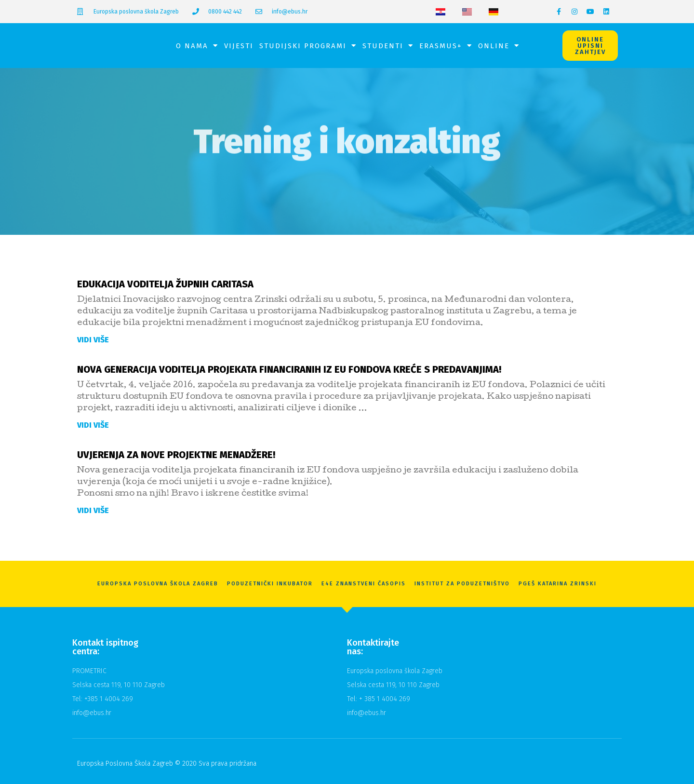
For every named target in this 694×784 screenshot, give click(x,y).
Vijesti (239, 46)
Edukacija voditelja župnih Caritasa (165, 284)
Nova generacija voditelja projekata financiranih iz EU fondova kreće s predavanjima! (289, 369)
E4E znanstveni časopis (364, 584)
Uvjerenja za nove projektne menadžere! (176, 455)
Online (499, 46)
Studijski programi (308, 46)
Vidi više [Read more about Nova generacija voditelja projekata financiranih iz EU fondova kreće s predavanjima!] (93, 425)
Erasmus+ (446, 46)
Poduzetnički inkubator (270, 584)
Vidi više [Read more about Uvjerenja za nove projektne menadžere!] (93, 510)
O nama (197, 46)
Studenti (388, 46)
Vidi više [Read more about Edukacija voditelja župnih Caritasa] (93, 340)
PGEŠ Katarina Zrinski (558, 584)
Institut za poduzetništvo (462, 584)
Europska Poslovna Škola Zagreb (158, 584)
